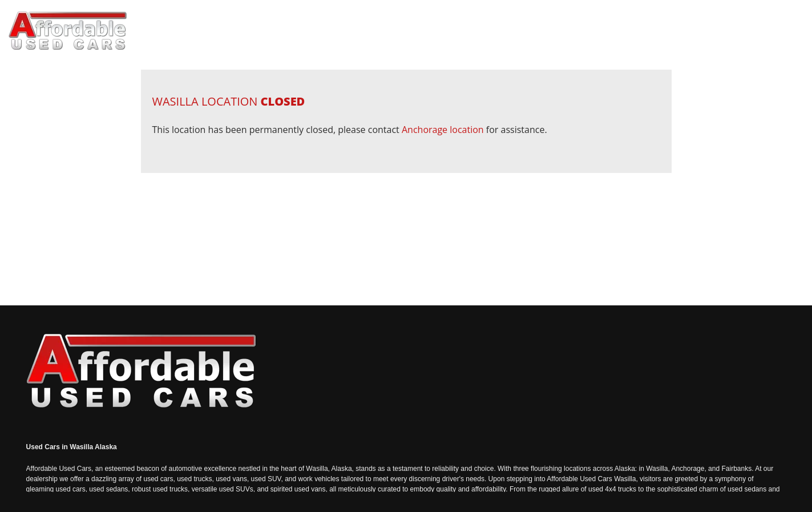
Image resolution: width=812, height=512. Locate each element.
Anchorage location (443, 130)
